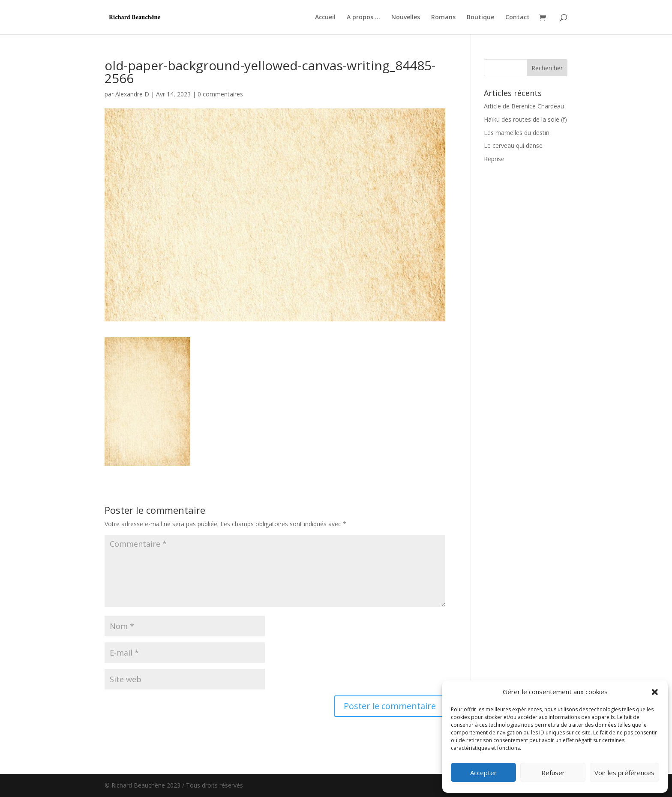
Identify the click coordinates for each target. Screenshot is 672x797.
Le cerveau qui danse (513, 145)
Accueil (325, 18)
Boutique (480, 18)
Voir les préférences (624, 773)
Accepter (483, 773)
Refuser (553, 773)
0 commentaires (220, 94)
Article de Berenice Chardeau (524, 106)
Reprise (494, 159)
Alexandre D (132, 94)
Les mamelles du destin (517, 133)
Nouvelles (406, 18)
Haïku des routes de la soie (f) (525, 119)
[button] (655, 692)
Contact (517, 18)
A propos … (363, 18)
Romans (443, 18)
